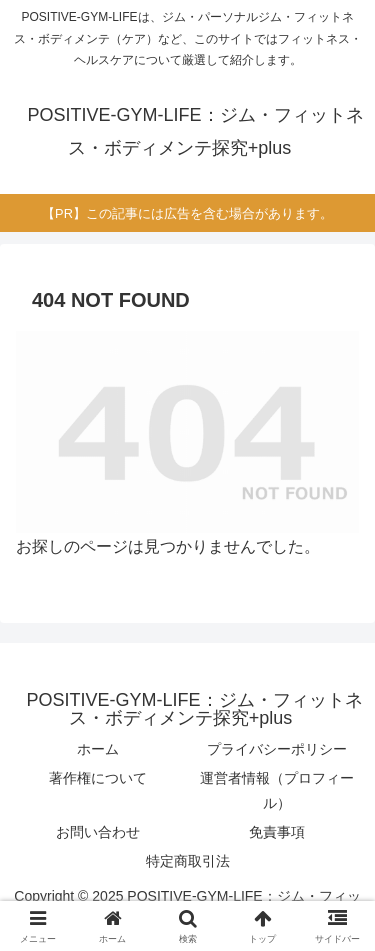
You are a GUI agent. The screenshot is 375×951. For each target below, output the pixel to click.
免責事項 (277, 832)
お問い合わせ (98, 832)
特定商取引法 (188, 861)
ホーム (98, 749)
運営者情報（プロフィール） (277, 790)
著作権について (98, 778)
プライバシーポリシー (277, 749)
